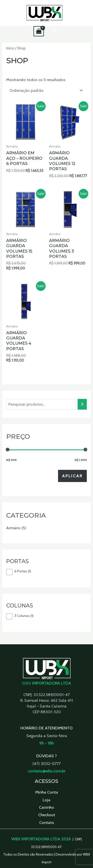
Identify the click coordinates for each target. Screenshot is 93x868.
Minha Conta (47, 792)
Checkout (47, 815)
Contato (47, 822)
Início (10, 48)
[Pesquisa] (82, 404)
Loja (46, 800)
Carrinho (46, 807)
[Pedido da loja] (45, 90)
